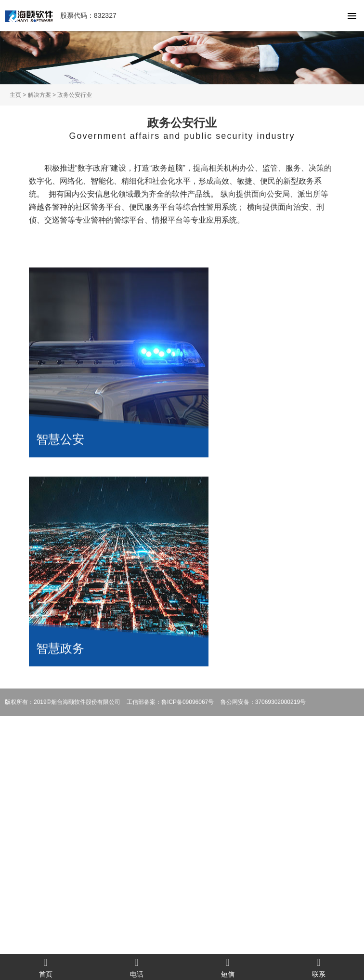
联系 (318, 967)
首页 (45, 967)
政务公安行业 (75, 95)
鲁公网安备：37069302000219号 (263, 702)
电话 (136, 967)
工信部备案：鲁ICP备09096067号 (170, 702)
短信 (227, 967)
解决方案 (39, 95)
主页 (15, 95)
